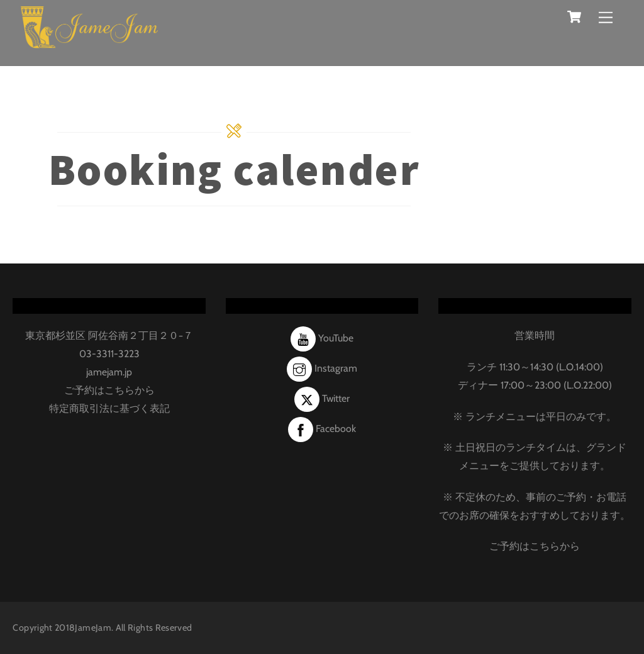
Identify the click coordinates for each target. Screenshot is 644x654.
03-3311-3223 (109, 354)
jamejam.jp (109, 372)
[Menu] (606, 17)
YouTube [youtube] (322, 338)
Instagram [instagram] (322, 368)
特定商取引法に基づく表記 (109, 408)
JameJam (93, 628)
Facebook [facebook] (322, 429)
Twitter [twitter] (322, 398)
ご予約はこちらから (109, 390)
